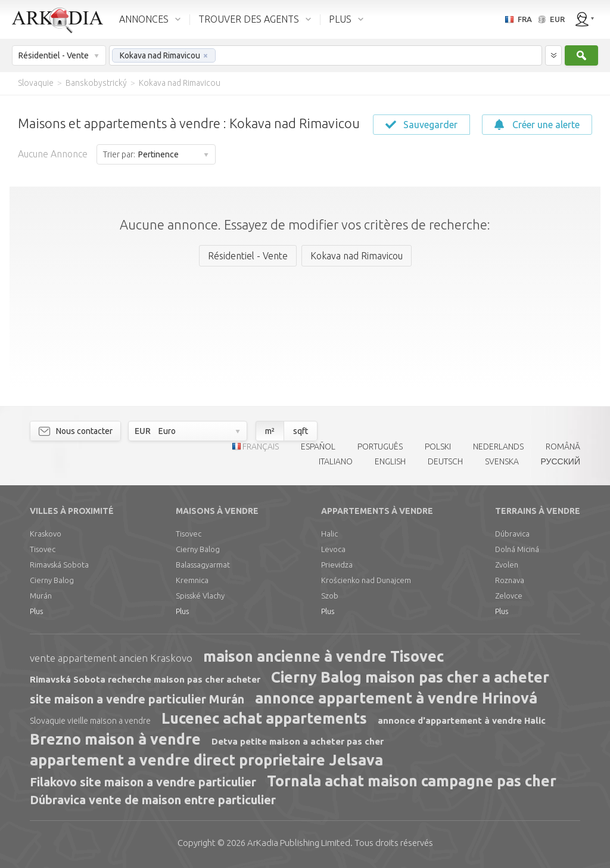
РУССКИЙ (561, 461)
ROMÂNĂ (563, 447)
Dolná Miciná (517, 549)
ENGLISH (390, 461)
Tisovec (43, 549)
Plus (36, 611)
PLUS (340, 19)
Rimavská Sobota (59, 565)
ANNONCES (144, 19)
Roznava (510, 580)
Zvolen (507, 565)
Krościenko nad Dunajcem (366, 580)
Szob (330, 596)
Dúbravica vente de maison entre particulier (153, 800)
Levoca (333, 549)
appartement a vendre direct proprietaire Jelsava (206, 760)
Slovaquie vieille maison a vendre (90, 721)
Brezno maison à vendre (115, 739)
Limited (299, 843)
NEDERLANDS (498, 447)
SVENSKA (502, 461)
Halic (329, 534)
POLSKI (438, 447)
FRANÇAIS (261, 447)
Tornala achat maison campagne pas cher (412, 781)
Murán (41, 596)
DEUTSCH (445, 461)
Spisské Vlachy (200, 596)
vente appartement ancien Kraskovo (111, 658)
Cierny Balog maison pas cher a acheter (410, 677)
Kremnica (192, 580)
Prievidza (337, 565)
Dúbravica (512, 534)
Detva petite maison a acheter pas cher (298, 741)
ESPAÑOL (318, 447)
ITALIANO (336, 461)
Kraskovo (46, 534)
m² (270, 431)
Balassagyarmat (203, 565)
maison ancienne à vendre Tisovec (323, 656)
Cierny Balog (52, 580)
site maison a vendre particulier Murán (137, 699)
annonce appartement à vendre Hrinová (396, 698)
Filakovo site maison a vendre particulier (143, 782)
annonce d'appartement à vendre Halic (462, 720)
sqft (301, 431)
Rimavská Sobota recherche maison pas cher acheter (145, 679)
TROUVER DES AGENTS (249, 19)
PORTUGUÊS (380, 447)
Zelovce (509, 596)
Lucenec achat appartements (264, 718)
